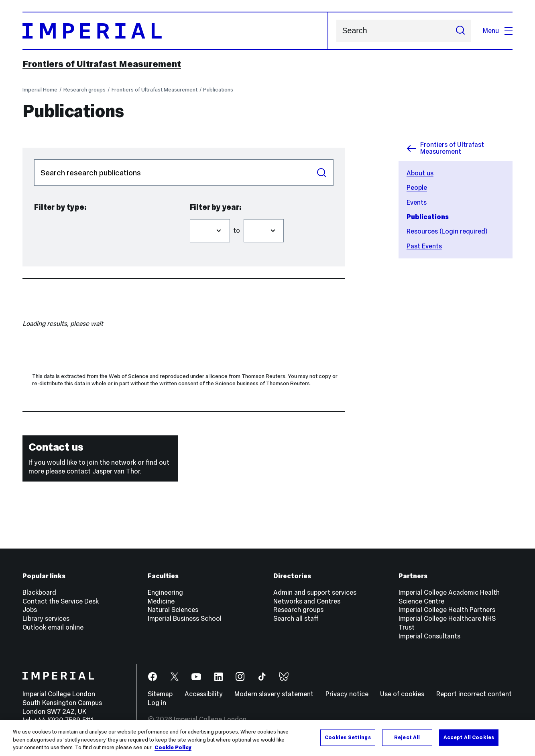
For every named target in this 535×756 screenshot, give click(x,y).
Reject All (407, 737)
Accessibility (204, 694)
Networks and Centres (307, 601)
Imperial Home (40, 90)
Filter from (190, 215)
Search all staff (296, 619)
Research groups (84, 90)
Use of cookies (402, 694)
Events (417, 202)
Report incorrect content (474, 694)
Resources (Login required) (447, 231)
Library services (46, 619)
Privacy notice (347, 694)
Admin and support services (315, 592)
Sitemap (160, 694)
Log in (157, 703)
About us (420, 173)
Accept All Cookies (469, 737)
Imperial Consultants (429, 636)
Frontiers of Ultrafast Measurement (102, 64)
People (417, 188)
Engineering (165, 592)
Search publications (34, 159)
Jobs (30, 610)
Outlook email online (53, 627)
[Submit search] (460, 31)
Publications (218, 90)
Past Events (424, 246)
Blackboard (39, 592)
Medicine (161, 601)
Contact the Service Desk (61, 601)
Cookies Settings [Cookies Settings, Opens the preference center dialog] (348, 737)
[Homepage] (175, 31)
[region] (267, 738)
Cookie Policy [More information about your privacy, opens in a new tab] (173, 748)
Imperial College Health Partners (447, 610)
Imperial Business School (185, 619)
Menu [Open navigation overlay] (498, 31)
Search (336, 31)
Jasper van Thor (116, 471)
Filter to (243, 215)
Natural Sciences (173, 610)
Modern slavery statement (274, 694)
